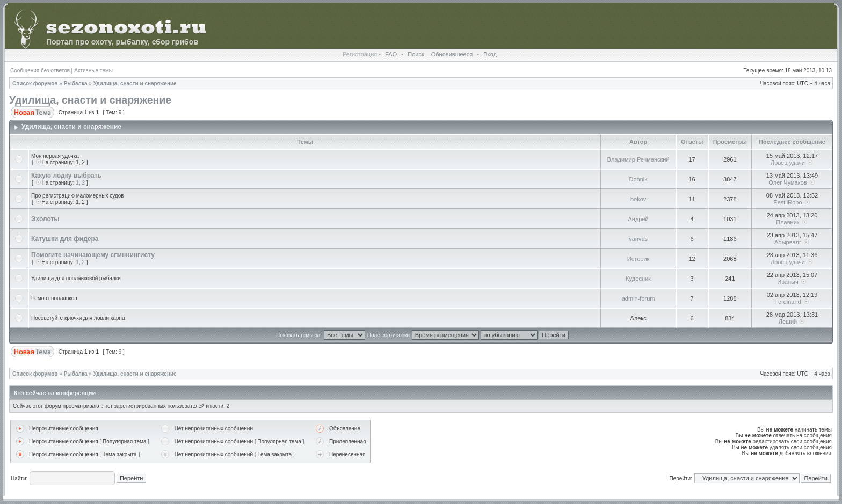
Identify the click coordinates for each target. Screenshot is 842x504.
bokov (638, 199)
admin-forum (638, 298)
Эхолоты (45, 219)
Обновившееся (452, 54)
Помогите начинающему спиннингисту (93, 255)
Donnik (638, 179)
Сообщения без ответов (40, 71)
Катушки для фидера (65, 239)
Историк (638, 259)
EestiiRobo (787, 202)
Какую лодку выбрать (66, 176)
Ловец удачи (788, 163)
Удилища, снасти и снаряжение (135, 83)
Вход (490, 54)
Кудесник (638, 279)
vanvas (638, 239)
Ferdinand (788, 302)
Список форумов (35, 83)
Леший (788, 322)
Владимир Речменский (638, 159)
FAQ (391, 54)
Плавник (787, 222)
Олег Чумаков (787, 182)
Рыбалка (76, 83)
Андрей (638, 219)
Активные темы (93, 71)
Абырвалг (788, 242)
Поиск (416, 54)
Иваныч (787, 282)
